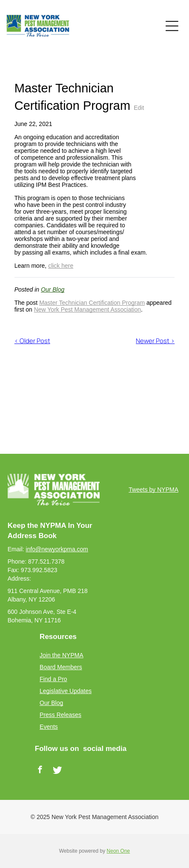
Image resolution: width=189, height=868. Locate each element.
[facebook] (40, 771)
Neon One (119, 851)
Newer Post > (155, 341)
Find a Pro (53, 679)
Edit (139, 108)
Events (49, 727)
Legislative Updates (66, 691)
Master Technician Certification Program (92, 303)
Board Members (61, 667)
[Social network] (57, 771)
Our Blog (53, 289)
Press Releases (60, 715)
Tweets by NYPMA (153, 490)
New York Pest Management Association (87, 309)
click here (61, 266)
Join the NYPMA (62, 655)
